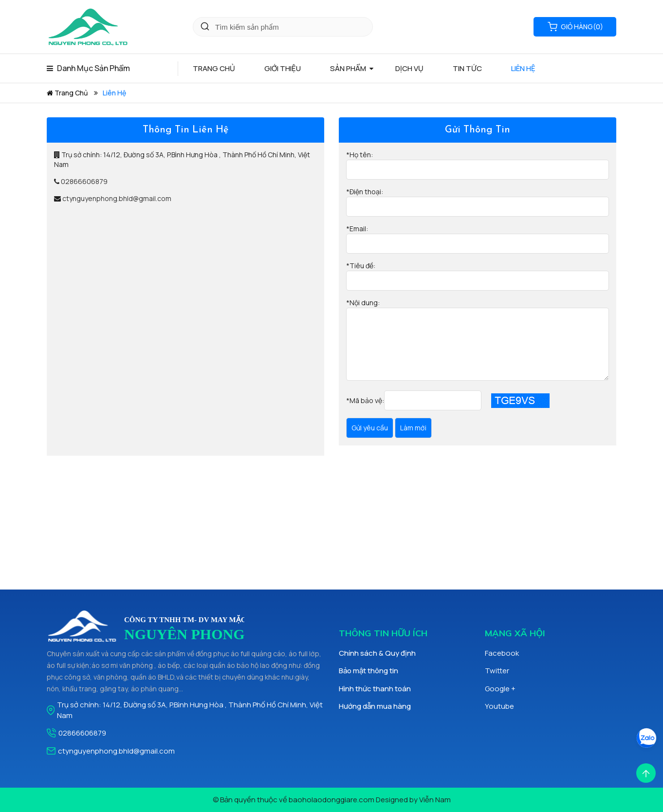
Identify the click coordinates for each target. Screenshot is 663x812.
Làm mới (413, 428)
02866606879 (84, 181)
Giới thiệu (283, 68)
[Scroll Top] (646, 772)
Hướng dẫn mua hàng (375, 706)
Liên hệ (523, 68)
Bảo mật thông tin (368, 671)
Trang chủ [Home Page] (214, 68)
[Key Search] (283, 27)
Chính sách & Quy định (377, 653)
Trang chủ (67, 93)
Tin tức (467, 68)
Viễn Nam (435, 800)
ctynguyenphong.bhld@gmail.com (117, 198)
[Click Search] (205, 27)
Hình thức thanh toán (375, 689)
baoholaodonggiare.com (331, 800)
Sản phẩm (348, 68)
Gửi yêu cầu (370, 428)
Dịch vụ (409, 68)
